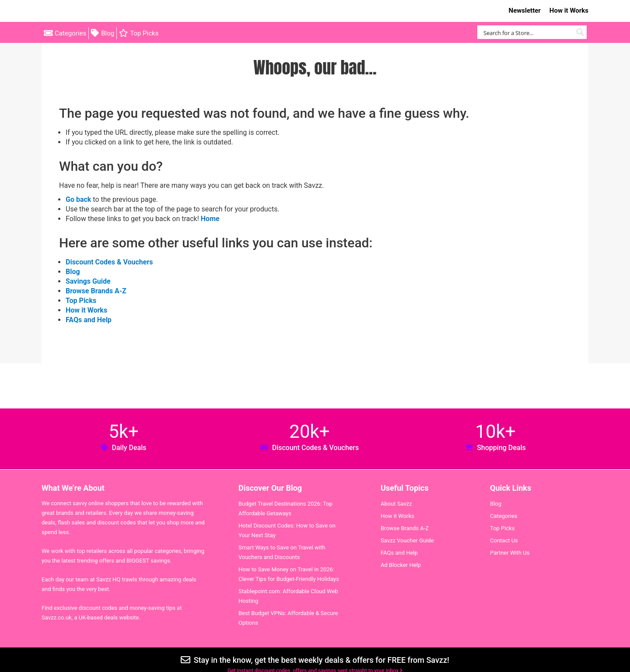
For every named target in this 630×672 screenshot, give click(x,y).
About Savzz (396, 504)
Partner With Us (510, 553)
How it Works (569, 11)
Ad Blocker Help (401, 565)
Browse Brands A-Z (96, 291)
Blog (108, 33)
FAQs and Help (89, 320)
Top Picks (144, 33)
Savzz (85, 11)
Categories (70, 33)
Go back (78, 199)
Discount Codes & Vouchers (109, 262)
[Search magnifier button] (580, 32)
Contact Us (504, 540)
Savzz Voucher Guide (407, 540)
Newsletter (525, 11)
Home (210, 219)
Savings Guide (88, 281)
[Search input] (527, 32)
